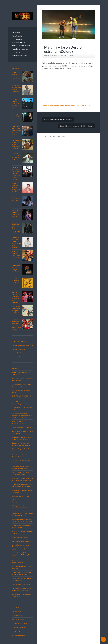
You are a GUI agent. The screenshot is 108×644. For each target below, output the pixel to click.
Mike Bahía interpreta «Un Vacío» (22, 584)
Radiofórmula (17, 36)
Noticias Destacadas (18, 349)
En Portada (16, 33)
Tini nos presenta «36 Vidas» (21, 496)
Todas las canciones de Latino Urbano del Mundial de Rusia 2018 (66, 106)
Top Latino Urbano (18, 42)
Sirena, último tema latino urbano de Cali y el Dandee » (77, 126)
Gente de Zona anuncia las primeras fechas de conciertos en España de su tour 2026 (16, 173)
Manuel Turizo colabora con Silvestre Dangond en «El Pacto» (17, 144)
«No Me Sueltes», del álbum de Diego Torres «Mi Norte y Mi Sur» (21, 555)
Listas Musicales (18, 39)
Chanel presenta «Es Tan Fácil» (16, 199)
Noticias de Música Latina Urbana (22, 345)
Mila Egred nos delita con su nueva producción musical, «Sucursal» (21, 508)
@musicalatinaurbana (19, 56)
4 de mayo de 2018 (51, 56)
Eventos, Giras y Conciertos (21, 341)
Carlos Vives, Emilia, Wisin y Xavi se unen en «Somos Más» (16, 130)
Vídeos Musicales (17, 357)
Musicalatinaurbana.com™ (57, 137)
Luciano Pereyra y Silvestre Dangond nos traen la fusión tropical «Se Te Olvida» (21, 547)
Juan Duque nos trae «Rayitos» (21, 541)
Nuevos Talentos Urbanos (21, 46)
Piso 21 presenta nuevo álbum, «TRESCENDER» (16, 103)
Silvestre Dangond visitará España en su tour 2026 (16, 187)
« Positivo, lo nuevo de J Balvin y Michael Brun (58, 119)
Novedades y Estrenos (20, 49)
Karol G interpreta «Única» (20, 537)
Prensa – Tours (17, 52)
